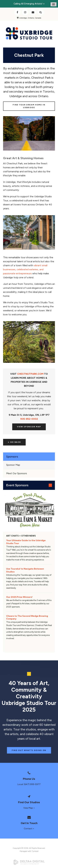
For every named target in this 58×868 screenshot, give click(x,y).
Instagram (25, 12)
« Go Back (14, 442)
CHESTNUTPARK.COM (30, 374)
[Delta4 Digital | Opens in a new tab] (29, 862)
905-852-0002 (29, 419)
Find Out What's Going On (29, 750)
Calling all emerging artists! (28, 4)
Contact (33, 12)
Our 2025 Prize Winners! (19, 597)
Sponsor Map (13, 465)
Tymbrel (35, 851)
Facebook (17, 12)
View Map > (29, 808)
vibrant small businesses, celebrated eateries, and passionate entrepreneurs (25, 269)
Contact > (29, 829)
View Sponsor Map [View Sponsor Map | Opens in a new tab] (29, 427)
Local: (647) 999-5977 (29, 784)
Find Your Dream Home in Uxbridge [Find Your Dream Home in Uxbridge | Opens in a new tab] (29, 106)
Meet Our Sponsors (17, 473)
